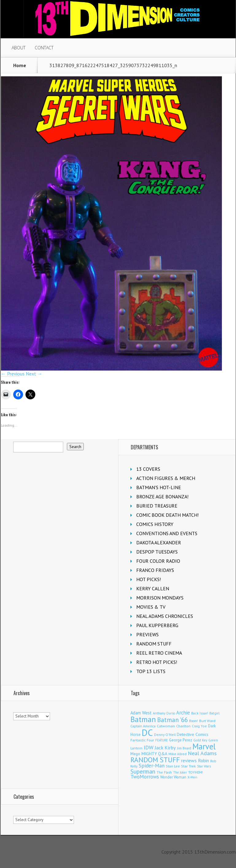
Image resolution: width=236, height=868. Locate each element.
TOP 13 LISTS (151, 671)
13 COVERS (148, 469)
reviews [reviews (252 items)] (189, 760)
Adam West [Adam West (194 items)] (141, 713)
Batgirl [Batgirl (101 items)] (214, 713)
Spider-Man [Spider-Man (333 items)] (152, 766)
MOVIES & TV (151, 607)
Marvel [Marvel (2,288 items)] (204, 746)
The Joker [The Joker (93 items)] (180, 772)
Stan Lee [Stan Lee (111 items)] (173, 766)
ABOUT (19, 48)
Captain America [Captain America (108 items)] (143, 726)
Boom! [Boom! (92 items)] (193, 721)
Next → (34, 374)
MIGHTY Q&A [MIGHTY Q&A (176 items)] (154, 754)
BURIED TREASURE (157, 506)
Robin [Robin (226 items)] (203, 760)
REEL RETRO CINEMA (159, 653)
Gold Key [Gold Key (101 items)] (200, 740)
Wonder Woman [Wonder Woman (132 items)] (173, 777)
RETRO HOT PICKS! (157, 662)
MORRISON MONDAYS (160, 598)
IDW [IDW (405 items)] (149, 747)
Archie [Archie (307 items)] (183, 713)
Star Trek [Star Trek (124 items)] (188, 766)
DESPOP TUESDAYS (157, 552)
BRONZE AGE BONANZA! (162, 497)
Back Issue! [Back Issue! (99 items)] (200, 713)
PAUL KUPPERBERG (157, 625)
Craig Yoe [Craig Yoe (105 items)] (199, 726)
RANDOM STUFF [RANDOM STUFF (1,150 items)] (155, 759)
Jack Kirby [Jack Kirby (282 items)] (165, 747)
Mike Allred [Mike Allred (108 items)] (178, 754)
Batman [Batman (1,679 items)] (143, 719)
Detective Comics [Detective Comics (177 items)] (193, 734)
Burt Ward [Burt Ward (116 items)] (207, 721)
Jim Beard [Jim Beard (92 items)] (184, 748)
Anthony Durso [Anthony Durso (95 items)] (164, 713)
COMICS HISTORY (155, 524)
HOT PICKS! (149, 579)
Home (20, 65)
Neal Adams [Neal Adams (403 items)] (202, 753)
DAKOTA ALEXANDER (159, 542)
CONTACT (44, 48)
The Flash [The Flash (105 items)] (164, 772)
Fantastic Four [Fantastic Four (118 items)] (142, 740)
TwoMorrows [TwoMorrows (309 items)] (145, 777)
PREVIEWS (147, 634)
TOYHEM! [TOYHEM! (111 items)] (195, 772)
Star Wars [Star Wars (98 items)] (204, 766)
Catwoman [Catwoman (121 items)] (166, 726)
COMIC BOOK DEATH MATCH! (167, 515)
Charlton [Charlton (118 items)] (183, 726)
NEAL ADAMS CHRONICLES (165, 616)
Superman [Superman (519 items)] (143, 771)
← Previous (13, 374)
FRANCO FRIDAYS (155, 570)
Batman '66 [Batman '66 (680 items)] (172, 720)
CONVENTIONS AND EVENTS (167, 533)
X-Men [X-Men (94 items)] (192, 777)
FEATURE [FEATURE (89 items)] (162, 740)
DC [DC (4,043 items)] (147, 733)
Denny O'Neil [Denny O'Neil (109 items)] (165, 735)
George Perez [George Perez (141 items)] (181, 740)
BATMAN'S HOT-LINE (159, 487)
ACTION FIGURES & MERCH (166, 478)
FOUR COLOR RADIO (158, 561)
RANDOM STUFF (154, 644)
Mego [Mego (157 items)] (135, 754)
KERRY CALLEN (153, 588)
